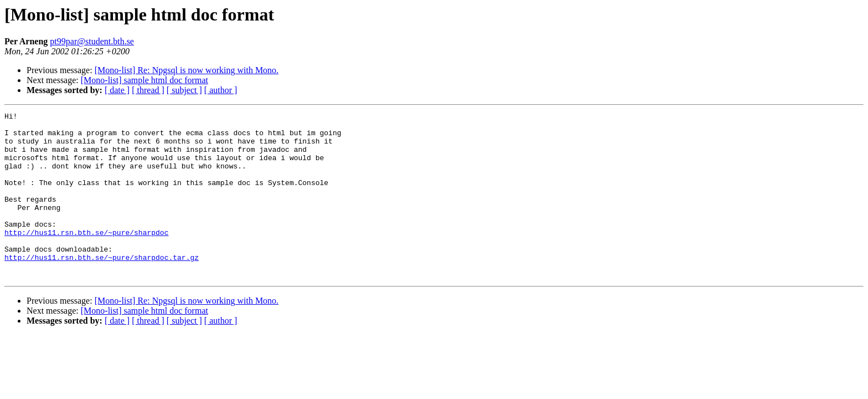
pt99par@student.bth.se (92, 41)
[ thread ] (148, 90)
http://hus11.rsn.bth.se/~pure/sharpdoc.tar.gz (102, 287)
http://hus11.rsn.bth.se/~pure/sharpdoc (86, 257)
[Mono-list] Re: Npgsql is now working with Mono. (187, 70)
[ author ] (221, 90)
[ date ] (117, 90)
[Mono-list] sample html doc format (144, 80)
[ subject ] (184, 90)
